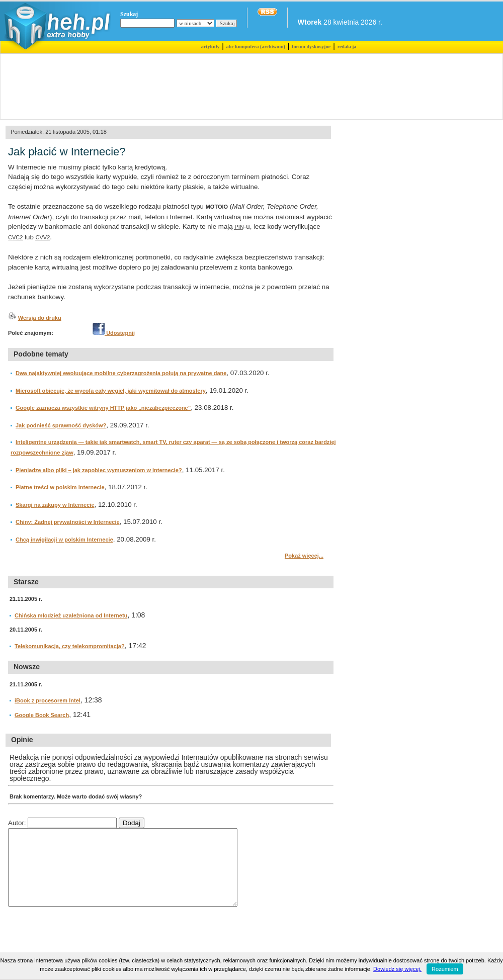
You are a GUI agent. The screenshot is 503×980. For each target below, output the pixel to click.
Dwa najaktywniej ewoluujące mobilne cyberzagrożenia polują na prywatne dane (121, 373)
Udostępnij (114, 333)
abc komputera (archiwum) (256, 47)
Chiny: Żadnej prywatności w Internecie (68, 522)
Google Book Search (42, 715)
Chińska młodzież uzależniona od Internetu (71, 615)
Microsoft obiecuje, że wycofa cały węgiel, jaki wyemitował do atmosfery (111, 391)
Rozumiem (445, 969)
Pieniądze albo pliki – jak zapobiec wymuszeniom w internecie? (99, 470)
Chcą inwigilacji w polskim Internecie (64, 540)
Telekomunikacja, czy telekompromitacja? (70, 646)
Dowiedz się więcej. (397, 969)
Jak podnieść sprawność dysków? (61, 425)
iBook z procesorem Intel (48, 700)
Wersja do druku (40, 318)
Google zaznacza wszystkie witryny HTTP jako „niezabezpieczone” (103, 408)
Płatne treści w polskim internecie (60, 487)
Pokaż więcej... (304, 556)
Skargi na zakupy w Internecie (55, 505)
